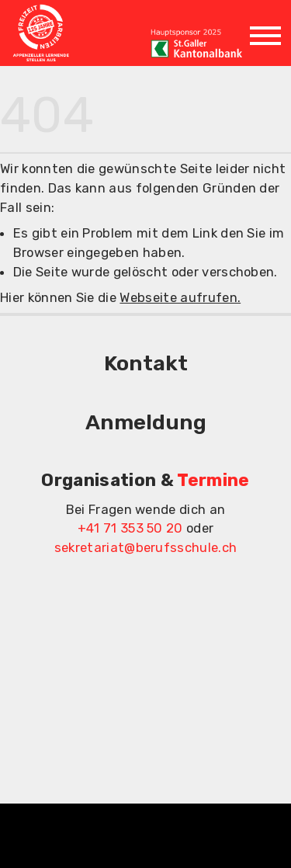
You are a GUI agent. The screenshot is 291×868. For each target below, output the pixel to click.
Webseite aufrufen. (180, 297)
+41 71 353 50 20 (130, 528)
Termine (213, 480)
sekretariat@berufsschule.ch (146, 547)
